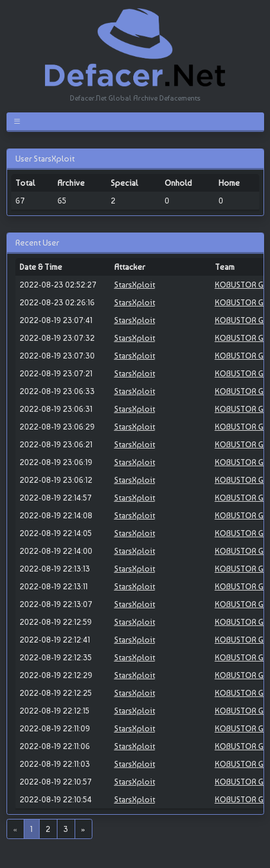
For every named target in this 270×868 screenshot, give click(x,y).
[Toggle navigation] (19, 121)
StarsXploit (135, 285)
